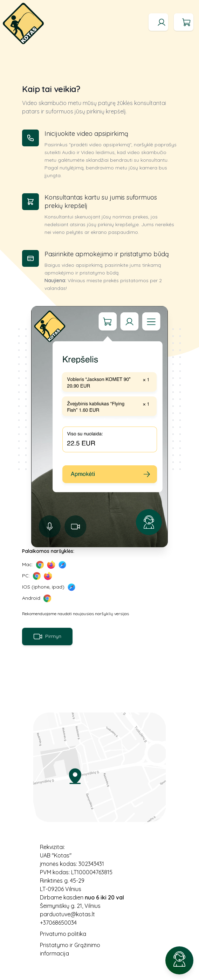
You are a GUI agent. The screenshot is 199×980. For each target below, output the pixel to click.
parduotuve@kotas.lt (67, 914)
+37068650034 (58, 923)
